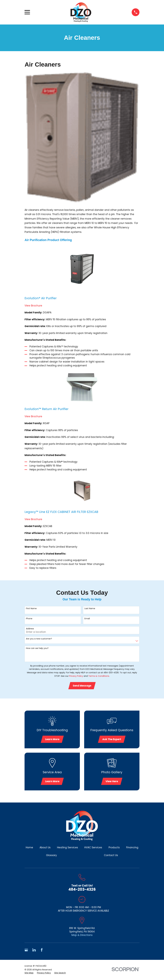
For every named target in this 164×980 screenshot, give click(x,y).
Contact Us (111, 857)
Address (30, 629)
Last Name (90, 609)
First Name (31, 609)
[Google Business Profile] (26, 951)
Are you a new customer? (39, 639)
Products (114, 849)
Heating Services (67, 849)
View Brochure (33, 306)
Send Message (82, 686)
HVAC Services (93, 849)
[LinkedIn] (34, 951)
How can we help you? (37, 648)
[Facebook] (42, 951)
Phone (29, 619)
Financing (132, 849)
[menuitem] (29, 974)
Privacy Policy (76, 676)
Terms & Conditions (99, 676)
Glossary (51, 857)
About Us (45, 849)
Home (29, 849)
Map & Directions (82, 936)
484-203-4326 (82, 891)
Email (87, 619)
